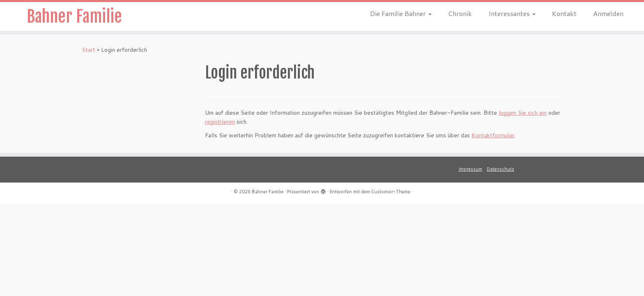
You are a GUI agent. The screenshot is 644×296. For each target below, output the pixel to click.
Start (89, 50)
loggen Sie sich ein (523, 113)
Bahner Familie (74, 16)
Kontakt (564, 13)
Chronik (460, 13)
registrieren (220, 122)
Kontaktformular (493, 135)
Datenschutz (500, 169)
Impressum (470, 169)
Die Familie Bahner (401, 13)
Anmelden (608, 13)
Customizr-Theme (391, 192)
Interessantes (512, 13)
